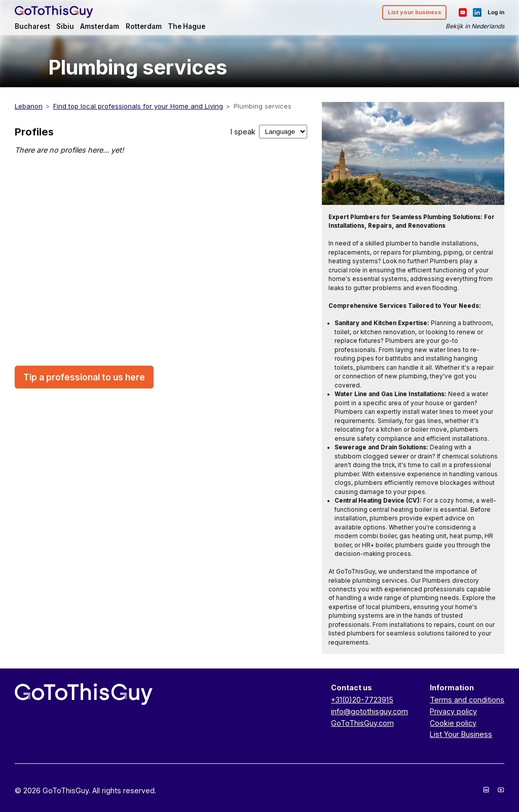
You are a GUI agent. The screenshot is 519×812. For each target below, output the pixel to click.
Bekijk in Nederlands (475, 26)
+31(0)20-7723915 (362, 700)
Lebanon (29, 106)
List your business (415, 12)
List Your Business (461, 734)
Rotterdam (144, 26)
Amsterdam (100, 26)
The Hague (187, 26)
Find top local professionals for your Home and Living (138, 106)
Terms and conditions (467, 700)
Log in (496, 12)
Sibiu (65, 26)
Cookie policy (453, 723)
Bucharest (32, 26)
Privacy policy (453, 711)
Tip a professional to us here (84, 377)
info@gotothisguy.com (369, 711)
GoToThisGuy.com (362, 723)
